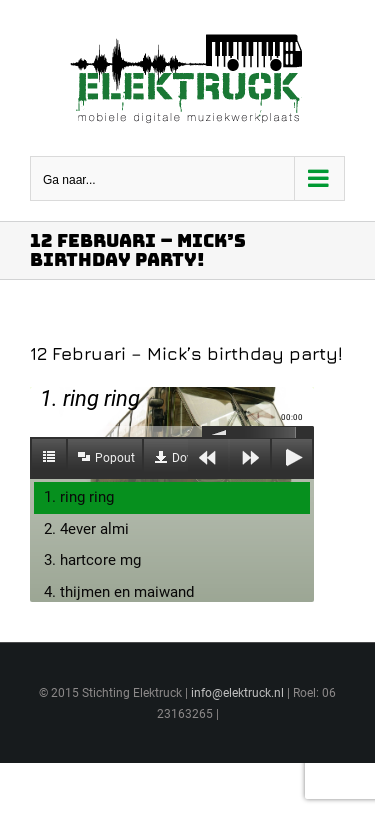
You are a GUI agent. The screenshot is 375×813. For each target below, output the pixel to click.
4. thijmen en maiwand (119, 592)
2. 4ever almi (86, 529)
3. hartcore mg (92, 560)
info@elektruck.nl (237, 693)
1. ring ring (79, 497)
